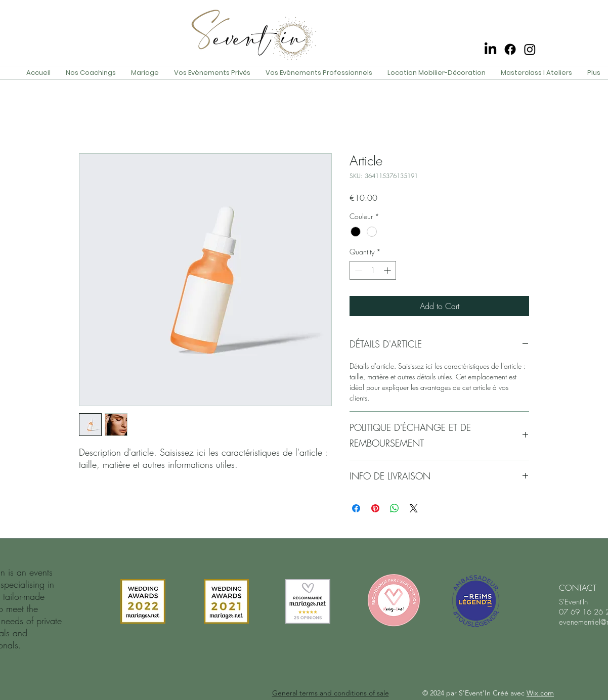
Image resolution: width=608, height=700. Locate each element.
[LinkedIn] (490, 49)
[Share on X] (414, 508)
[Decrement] (357, 270)
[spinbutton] (373, 270)
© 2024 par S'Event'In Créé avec (488, 693)
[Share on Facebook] (356, 508)
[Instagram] (530, 49)
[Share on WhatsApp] (395, 508)
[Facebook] (510, 49)
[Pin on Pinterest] (375, 508)
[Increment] (388, 270)
